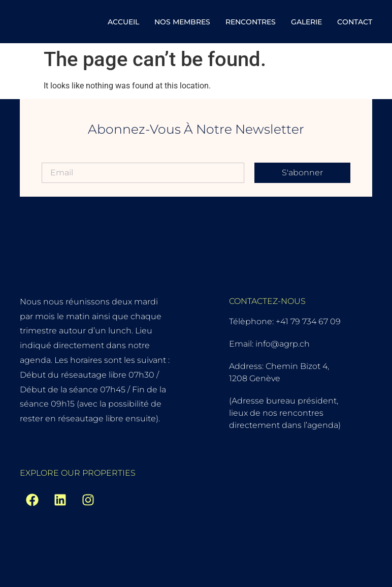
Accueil (123, 22)
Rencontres (251, 22)
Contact (355, 22)
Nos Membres (182, 22)
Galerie (306, 22)
